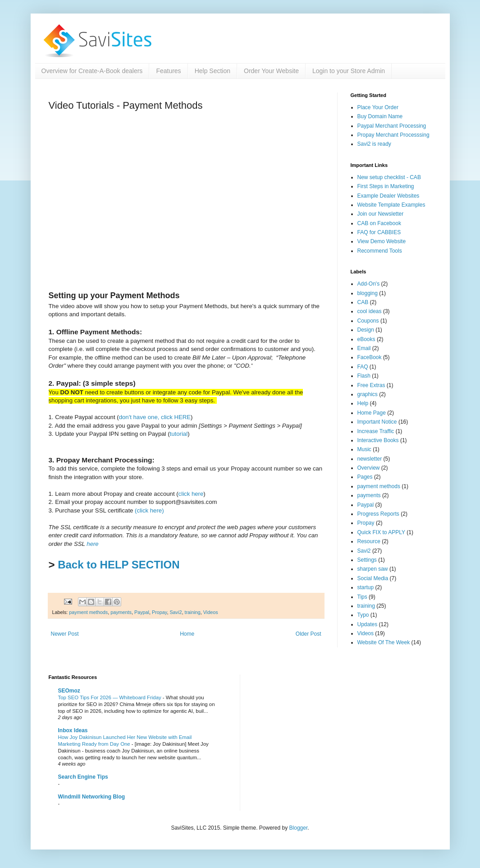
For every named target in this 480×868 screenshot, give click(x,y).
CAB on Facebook (379, 223)
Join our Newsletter (381, 214)
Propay (159, 612)
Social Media (373, 578)
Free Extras (371, 385)
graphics (368, 394)
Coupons (368, 321)
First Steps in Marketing (386, 186)
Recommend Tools (380, 251)
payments (121, 612)
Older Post (309, 634)
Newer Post (65, 634)
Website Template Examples (391, 205)
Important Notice (377, 422)
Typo (363, 615)
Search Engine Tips (83, 777)
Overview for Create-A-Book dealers (92, 71)
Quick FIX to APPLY (382, 532)
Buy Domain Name (380, 116)
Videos (211, 612)
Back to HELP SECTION (119, 565)
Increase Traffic (376, 431)
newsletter (370, 459)
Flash (364, 376)
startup (366, 587)
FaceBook (370, 357)
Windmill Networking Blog (92, 797)
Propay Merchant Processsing (393, 135)
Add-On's (369, 284)
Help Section (213, 71)
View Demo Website (382, 241)
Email (364, 348)
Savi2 (176, 612)
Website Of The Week (384, 642)
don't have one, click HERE (155, 417)
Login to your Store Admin (349, 71)
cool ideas (370, 311)
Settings (367, 560)
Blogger (299, 828)
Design (366, 330)
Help (363, 403)
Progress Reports (378, 514)
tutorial (179, 434)
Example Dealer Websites (389, 196)
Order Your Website (271, 71)
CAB (363, 302)
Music (364, 449)
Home (187, 634)
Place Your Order (378, 107)
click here (191, 494)
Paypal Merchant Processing (392, 126)
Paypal (142, 612)
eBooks (366, 339)
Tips (362, 597)
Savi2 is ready (374, 144)
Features (168, 71)
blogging (368, 293)
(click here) (149, 510)
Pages (365, 477)
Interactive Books (378, 440)
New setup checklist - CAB (389, 177)
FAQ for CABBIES (379, 232)
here (92, 544)
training (192, 612)
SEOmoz (69, 691)
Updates (368, 624)
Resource (369, 541)
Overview (369, 468)
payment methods (88, 612)
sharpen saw (373, 569)
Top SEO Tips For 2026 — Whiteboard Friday (110, 697)
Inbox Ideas (73, 730)
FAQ (363, 367)
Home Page (372, 413)
